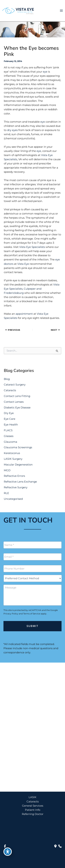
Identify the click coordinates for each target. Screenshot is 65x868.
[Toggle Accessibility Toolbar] (8, 852)
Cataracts (10, 390)
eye (45, 72)
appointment (24, 314)
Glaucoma (10, 442)
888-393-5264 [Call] (21, 709)
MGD (7, 470)
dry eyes (12, 130)
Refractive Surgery (16, 487)
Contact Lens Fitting (17, 396)
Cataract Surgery (15, 385)
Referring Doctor (33, 814)
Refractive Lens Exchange (20, 482)
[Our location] (60, 846)
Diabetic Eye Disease (17, 408)
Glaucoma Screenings (18, 447)
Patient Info (33, 810)
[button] (33, 781)
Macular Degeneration (18, 465)
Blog (7, 379)
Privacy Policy (11, 614)
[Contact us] (55, 846)
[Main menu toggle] (61, 11)
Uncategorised (13, 499)
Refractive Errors (14, 476)
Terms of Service (32, 614)
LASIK (32, 797)
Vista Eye (23, 264)
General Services (33, 806)
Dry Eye (9, 413)
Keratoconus (12, 453)
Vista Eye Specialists (32, 247)
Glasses (9, 436)
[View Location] (26, 698)
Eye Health (11, 425)
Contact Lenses (14, 402)
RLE (6, 493)
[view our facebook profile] (5, 846)
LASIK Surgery (13, 459)
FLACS (8, 430)
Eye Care (10, 419)
